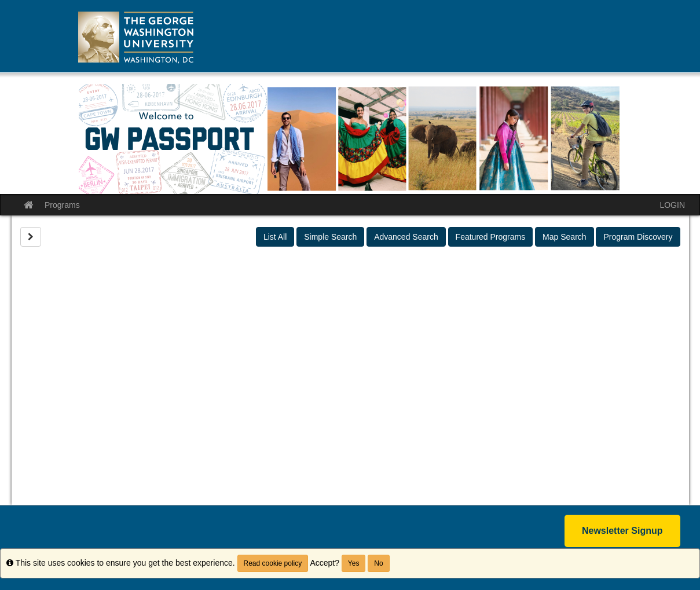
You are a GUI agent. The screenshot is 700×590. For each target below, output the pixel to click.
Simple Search (330, 237)
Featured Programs (491, 237)
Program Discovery (638, 237)
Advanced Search (406, 237)
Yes (354, 563)
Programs (62, 205)
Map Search (564, 237)
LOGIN (672, 205)
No (378, 563)
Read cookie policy (273, 563)
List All (275, 237)
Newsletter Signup (622, 531)
